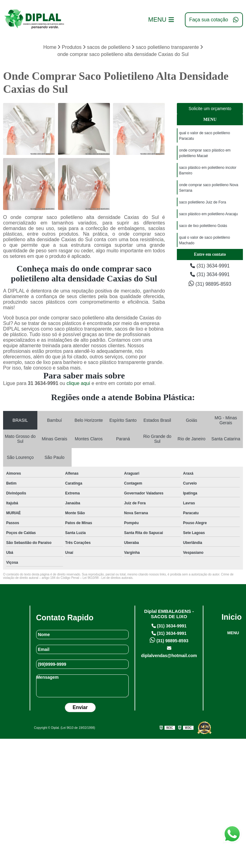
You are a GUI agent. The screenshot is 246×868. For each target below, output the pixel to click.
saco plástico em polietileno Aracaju (208, 214)
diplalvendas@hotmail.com (169, 652)
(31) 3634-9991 (210, 266)
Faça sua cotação (214, 20)
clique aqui (79, 383)
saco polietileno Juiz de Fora (202, 202)
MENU (233, 633)
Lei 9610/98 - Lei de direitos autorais (107, 578)
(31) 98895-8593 (210, 284)
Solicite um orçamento (210, 109)
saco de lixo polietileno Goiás (203, 226)
